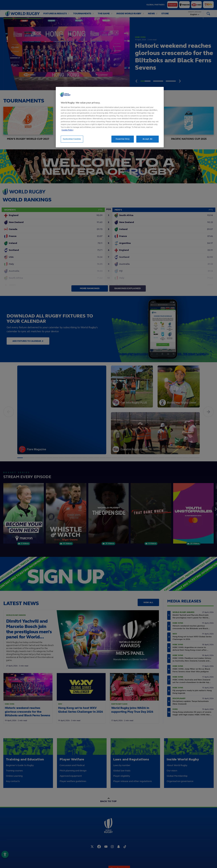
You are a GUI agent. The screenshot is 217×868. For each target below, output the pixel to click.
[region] (110, 117)
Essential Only (123, 139)
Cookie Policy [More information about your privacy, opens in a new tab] (67, 130)
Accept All (148, 139)
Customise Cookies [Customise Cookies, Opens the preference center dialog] (72, 139)
